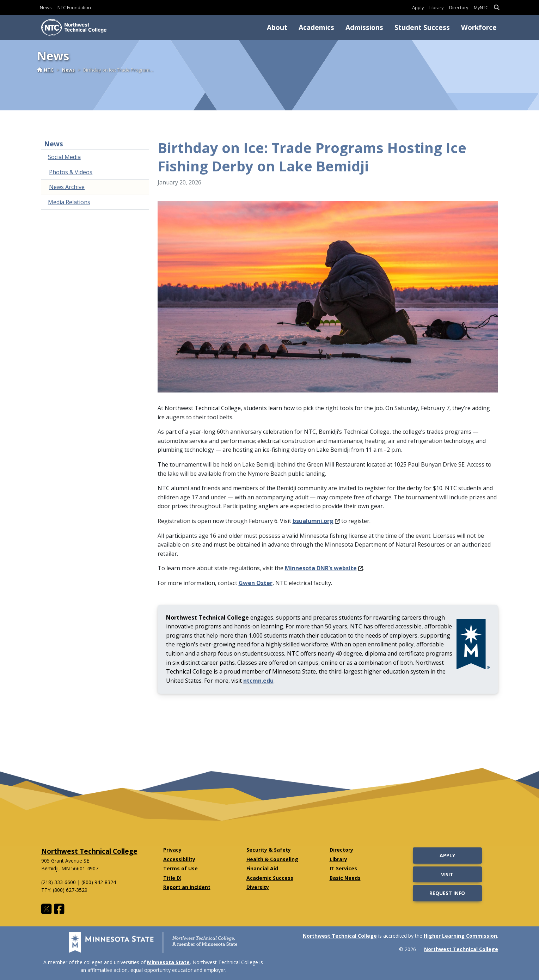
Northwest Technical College (89, 851)
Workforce (479, 27)
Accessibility (179, 859)
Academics (316, 27)
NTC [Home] (45, 70)
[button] (497, 8)
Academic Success (270, 878)
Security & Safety (269, 850)
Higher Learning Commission (460, 936)
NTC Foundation (74, 7)
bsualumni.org (316, 521)
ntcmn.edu (258, 681)
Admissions (364, 27)
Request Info (447, 893)
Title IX (172, 878)
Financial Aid (262, 868)
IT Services (343, 868)
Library (436, 7)
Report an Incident (187, 887)
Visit (447, 874)
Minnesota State (168, 962)
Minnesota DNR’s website (324, 568)
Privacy (172, 850)
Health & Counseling (272, 859)
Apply (418, 7)
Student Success (422, 27)
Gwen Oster (256, 583)
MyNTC (481, 7)
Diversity (258, 887)
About (277, 27)
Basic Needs (345, 878)
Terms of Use (180, 868)
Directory (459, 7)
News (46, 7)
